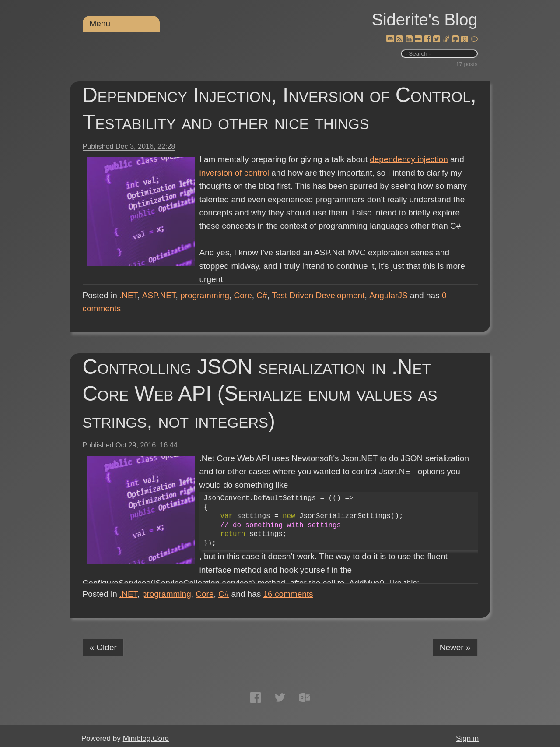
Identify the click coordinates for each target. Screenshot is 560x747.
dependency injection (409, 159)
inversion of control (234, 173)
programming (205, 295)
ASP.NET (159, 295)
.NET (128, 295)
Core (243, 295)
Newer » (455, 647)
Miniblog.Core (146, 738)
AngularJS (388, 295)
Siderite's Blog (425, 20)
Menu (100, 23)
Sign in (467, 738)
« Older (103, 647)
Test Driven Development (318, 295)
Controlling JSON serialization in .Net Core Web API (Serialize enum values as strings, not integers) (260, 394)
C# (262, 295)
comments (288, 594)
